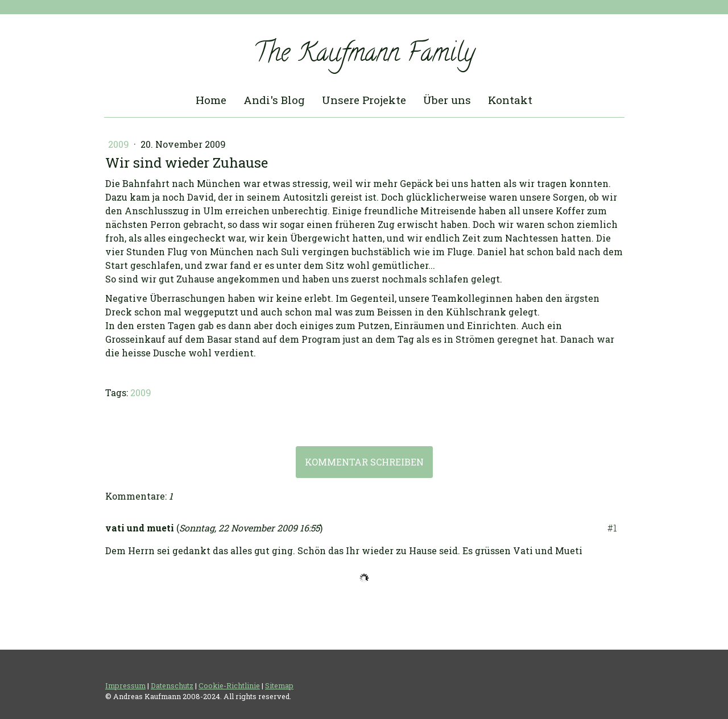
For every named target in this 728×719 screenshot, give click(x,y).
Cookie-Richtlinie (229, 685)
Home (211, 100)
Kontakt (510, 100)
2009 (120, 144)
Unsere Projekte (364, 100)
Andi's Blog (274, 100)
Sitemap (279, 685)
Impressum (125, 685)
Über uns (447, 100)
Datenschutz (172, 685)
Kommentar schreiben (364, 462)
